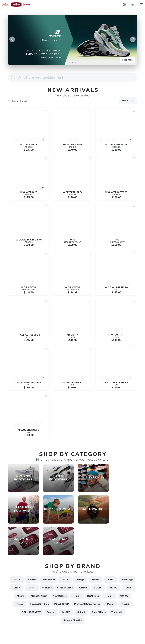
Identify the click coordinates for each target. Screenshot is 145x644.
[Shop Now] (72, 40)
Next (133, 39)
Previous (12, 39)
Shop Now (128, 60)
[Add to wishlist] (46, 111)
